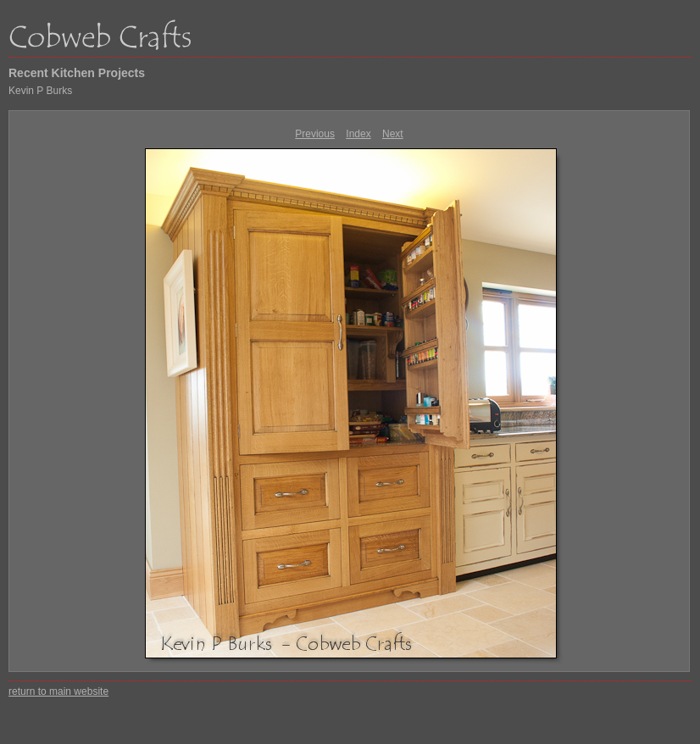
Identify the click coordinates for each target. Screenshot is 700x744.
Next (393, 134)
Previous (315, 134)
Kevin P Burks (40, 91)
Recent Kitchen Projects (77, 73)
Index (358, 134)
